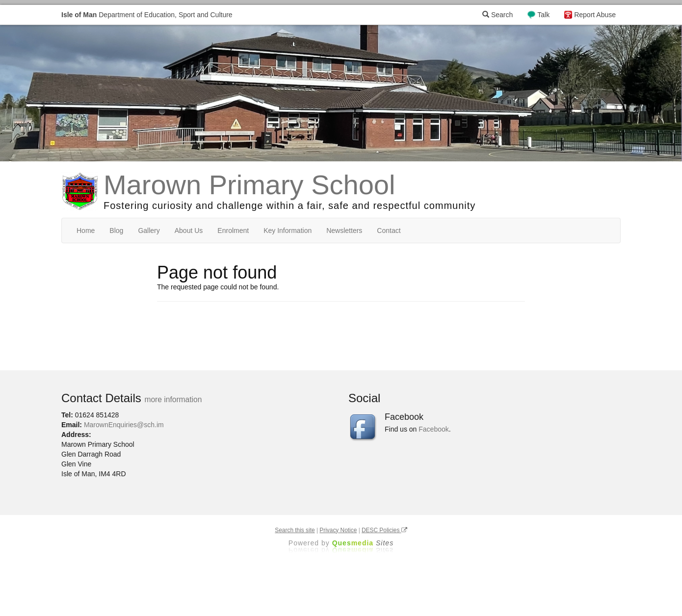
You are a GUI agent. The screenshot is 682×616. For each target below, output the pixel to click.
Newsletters (344, 231)
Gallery (149, 231)
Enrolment (233, 231)
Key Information (288, 231)
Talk (543, 15)
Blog (116, 231)
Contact (389, 231)
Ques (363, 543)
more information (173, 399)
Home (86, 231)
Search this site (295, 530)
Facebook (433, 429)
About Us (189, 231)
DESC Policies (384, 530)
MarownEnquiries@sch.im (124, 425)
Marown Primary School (249, 185)
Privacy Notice (338, 530)
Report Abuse (595, 15)
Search (498, 15)
